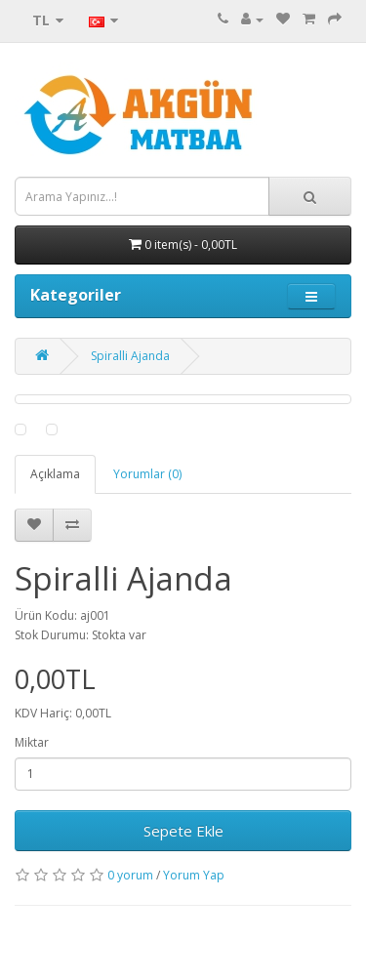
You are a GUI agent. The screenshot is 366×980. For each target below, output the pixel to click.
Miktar (32, 742)
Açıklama (55, 474)
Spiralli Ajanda (130, 356)
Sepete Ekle (183, 831)
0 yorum (130, 875)
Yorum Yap (194, 875)
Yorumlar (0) (147, 474)
